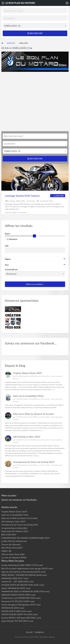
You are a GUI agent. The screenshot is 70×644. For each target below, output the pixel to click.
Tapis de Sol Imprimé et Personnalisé (18, 572)
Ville (7, 246)
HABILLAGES (20, 201)
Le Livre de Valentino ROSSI (14, 557)
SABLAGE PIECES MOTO (13, 595)
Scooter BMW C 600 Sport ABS (16, 618)
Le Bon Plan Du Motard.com (14, 541)
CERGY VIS (6, 551)
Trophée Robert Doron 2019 (27, 373)
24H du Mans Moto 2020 (13, 554)
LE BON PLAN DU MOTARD (20, 3)
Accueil (29, 632)
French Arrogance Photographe (15, 605)
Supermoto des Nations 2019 (15, 531)
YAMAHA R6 (7, 608)
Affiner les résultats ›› (35, 284)
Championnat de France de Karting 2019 (34, 462)
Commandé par (35, 272)
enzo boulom (31, 201)
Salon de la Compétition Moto (28, 396)
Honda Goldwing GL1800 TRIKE (16, 565)
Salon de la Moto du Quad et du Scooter (33, 414)
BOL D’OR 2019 (9, 535)
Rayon (8, 234)
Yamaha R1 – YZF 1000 (12, 581)
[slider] (34, 236)
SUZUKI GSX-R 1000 (11, 611)
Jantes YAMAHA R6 (10, 588)
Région (8, 259)
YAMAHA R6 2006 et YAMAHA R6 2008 (20, 591)
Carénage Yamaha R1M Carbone (22, 196)
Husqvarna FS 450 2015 (12, 601)
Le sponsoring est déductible (14, 528)
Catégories (39, 632)
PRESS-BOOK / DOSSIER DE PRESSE (18, 575)
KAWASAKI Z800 (9, 578)
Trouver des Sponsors (11, 544)
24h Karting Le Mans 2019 (27, 437)
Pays (7, 265)
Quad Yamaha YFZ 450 (12, 621)
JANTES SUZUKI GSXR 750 (14, 614)
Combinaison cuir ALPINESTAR (15, 598)
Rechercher (35, 33)
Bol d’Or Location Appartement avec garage (21, 568)
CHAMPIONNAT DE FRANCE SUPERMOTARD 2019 (25, 538)
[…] (17, 209)
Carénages (12, 201)
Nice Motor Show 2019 (12, 548)
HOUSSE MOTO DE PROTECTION (17, 585)
